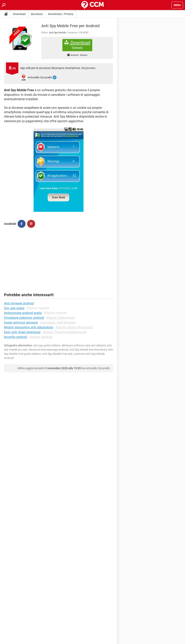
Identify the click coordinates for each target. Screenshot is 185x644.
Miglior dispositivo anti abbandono (29, 327)
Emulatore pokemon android (24, 318)
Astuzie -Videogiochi (61, 318)
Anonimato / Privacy (61, 14)
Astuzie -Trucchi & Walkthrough (65, 332)
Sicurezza (37, 14)
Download (19, 14)
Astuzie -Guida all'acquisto (74, 327)
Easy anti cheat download (22, 332)
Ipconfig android (15, 337)
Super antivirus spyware (21, 322)
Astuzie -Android (41, 337)
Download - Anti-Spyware (58, 322)
